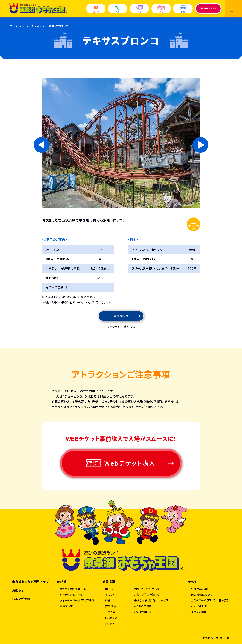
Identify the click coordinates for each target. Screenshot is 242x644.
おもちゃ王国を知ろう (147, 595)
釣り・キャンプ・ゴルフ (147, 589)
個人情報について (202, 595)
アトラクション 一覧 (71, 595)
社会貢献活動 (199, 589)
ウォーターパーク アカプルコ (77, 600)
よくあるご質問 (143, 606)
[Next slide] (200, 145)
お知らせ (18, 590)
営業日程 (111, 606)
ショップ (110, 623)
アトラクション (32, 26)
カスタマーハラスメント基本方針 (210, 600)
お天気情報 (141, 612)
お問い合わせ (199, 606)
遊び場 (96, 9)
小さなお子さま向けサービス (151, 600)
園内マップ (121, 316)
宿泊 (161, 9)
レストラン (111, 617)
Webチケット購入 (208, 8)
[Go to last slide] (42, 145)
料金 (139, 9)
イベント (118, 9)
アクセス (183, 9)
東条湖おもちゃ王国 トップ (30, 581)
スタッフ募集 (199, 612)
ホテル (109, 589)
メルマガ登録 (21, 599)
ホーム (14, 26)
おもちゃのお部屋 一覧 (73, 589)
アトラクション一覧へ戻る (119, 327)
